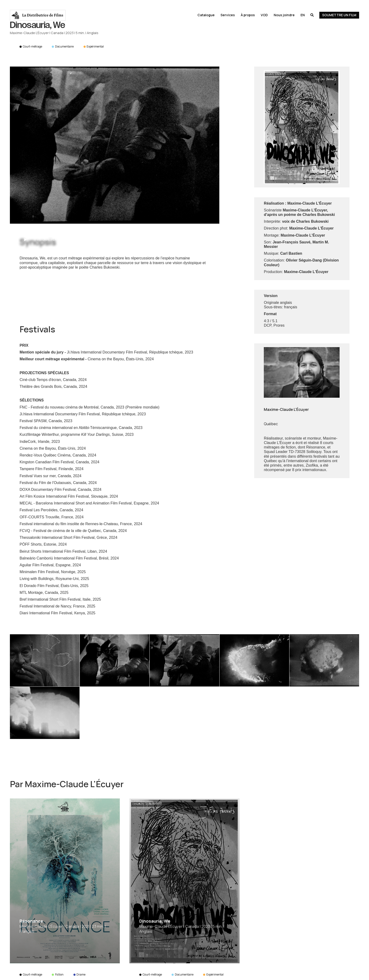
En (303, 15)
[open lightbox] (115, 145)
